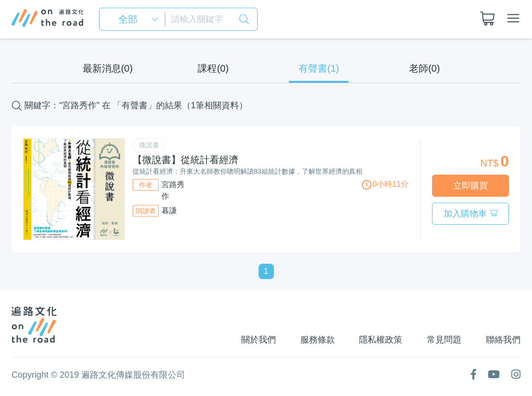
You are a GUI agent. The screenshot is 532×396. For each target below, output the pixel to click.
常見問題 (444, 340)
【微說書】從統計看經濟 (186, 160)
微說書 (149, 145)
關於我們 (256, 340)
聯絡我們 (503, 340)
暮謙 (169, 211)
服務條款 (316, 340)
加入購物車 (470, 214)
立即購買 (470, 186)
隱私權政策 (380, 340)
